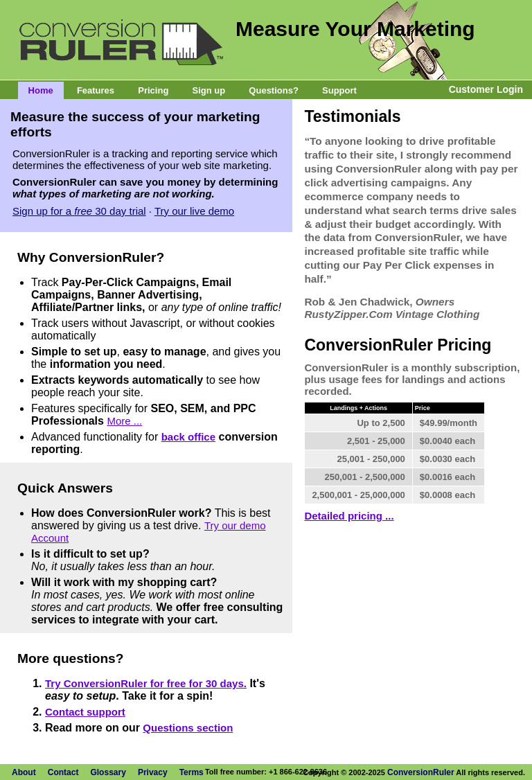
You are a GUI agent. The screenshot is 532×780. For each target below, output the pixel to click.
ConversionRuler (421, 772)
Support (339, 90)
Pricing (153, 90)
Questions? (274, 90)
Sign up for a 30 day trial (79, 211)
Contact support (85, 712)
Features (96, 90)
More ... (124, 421)
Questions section (188, 728)
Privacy (153, 772)
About (24, 772)
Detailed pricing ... (349, 516)
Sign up (209, 90)
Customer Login (486, 89)
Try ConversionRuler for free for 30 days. (146, 683)
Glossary (108, 772)
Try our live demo (194, 211)
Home (41, 90)
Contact (63, 772)
